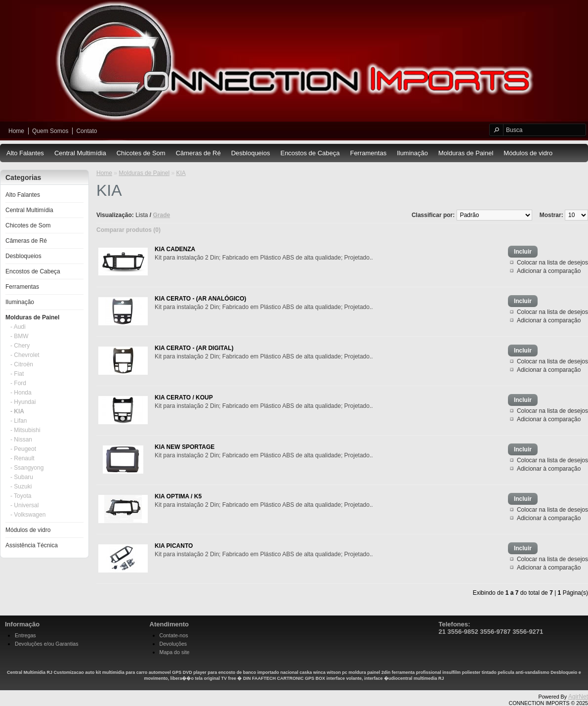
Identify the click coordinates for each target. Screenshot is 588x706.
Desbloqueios (251, 153)
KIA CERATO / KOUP (184, 397)
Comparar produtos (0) (128, 230)
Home (16, 131)
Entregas (25, 635)
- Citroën (22, 364)
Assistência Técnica (32, 545)
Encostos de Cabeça (310, 153)
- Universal (24, 505)
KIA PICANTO (174, 546)
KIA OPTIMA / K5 (178, 496)
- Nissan (21, 440)
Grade (162, 215)
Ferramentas (368, 153)
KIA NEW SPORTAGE (185, 447)
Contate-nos (174, 635)
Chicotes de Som (141, 153)
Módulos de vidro (528, 153)
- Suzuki (21, 486)
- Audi (18, 327)
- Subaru (22, 477)
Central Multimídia (80, 153)
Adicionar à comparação (549, 271)
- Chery (20, 346)
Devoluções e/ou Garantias (47, 644)
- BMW (20, 336)
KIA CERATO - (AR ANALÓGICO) (200, 299)
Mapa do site (175, 652)
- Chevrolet (25, 355)
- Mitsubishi (25, 430)
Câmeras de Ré (198, 153)
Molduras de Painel (466, 153)
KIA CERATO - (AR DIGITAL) (194, 348)
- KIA (17, 411)
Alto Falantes (25, 153)
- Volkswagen (28, 515)
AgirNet (578, 697)
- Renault (22, 458)
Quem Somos (50, 131)
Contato (86, 131)
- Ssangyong (27, 468)
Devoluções (173, 644)
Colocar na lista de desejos (552, 263)
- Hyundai (23, 402)
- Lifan (19, 421)
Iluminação (412, 153)
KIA (181, 173)
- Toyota (21, 496)
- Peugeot (23, 449)
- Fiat (17, 374)
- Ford (18, 383)
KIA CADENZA (175, 249)
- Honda (21, 393)
